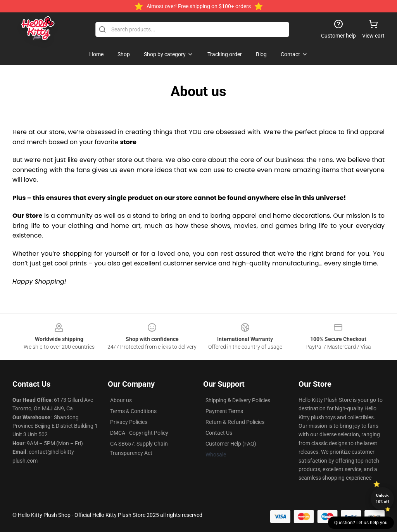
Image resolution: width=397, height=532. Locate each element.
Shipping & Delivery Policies (238, 400)
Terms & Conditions (133, 411)
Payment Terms (224, 411)
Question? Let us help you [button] (361, 523)
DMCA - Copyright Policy (139, 433)
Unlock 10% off (382, 498)
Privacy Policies (129, 422)
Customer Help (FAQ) (231, 444)
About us (121, 400)
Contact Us (219, 433)
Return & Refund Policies (235, 422)
